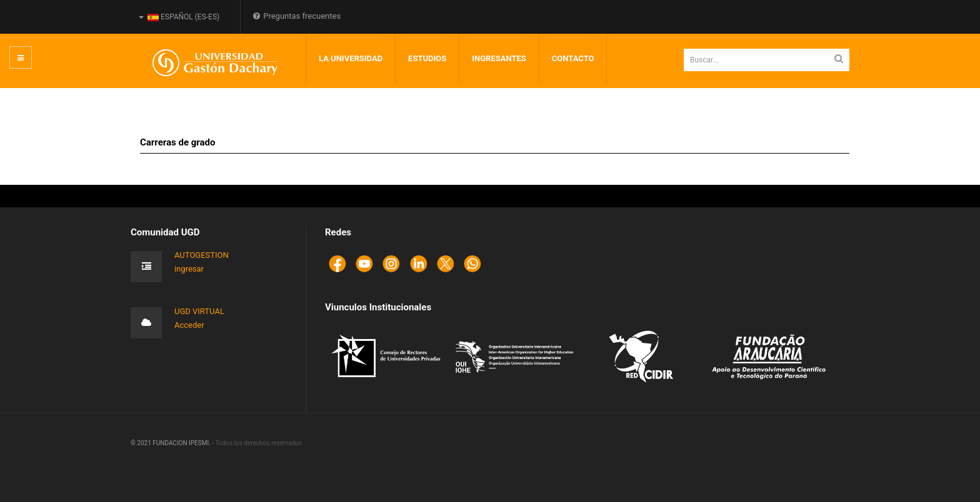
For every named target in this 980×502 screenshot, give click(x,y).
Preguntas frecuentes (297, 16)
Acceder (189, 325)
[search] (767, 60)
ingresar (189, 269)
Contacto (573, 58)
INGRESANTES (499, 58)
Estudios (427, 58)
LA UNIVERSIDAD (351, 58)
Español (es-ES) (179, 17)
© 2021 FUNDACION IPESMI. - (173, 443)
